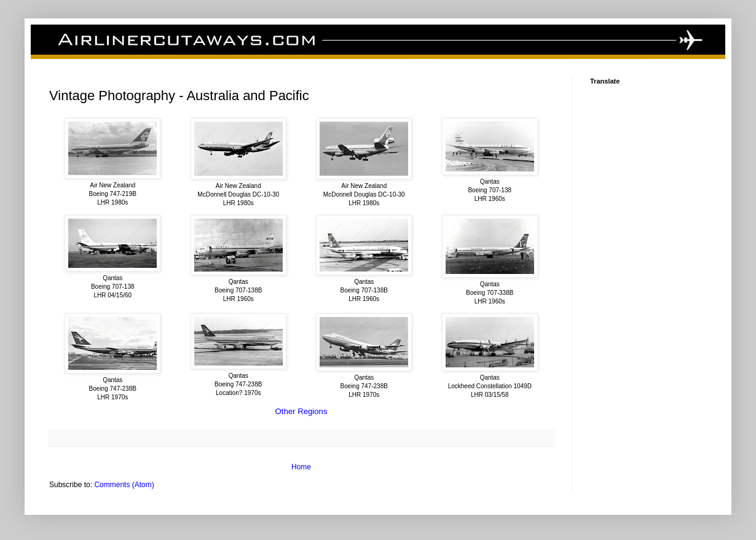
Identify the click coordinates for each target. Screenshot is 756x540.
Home (301, 467)
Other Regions (301, 411)
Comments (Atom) (124, 485)
